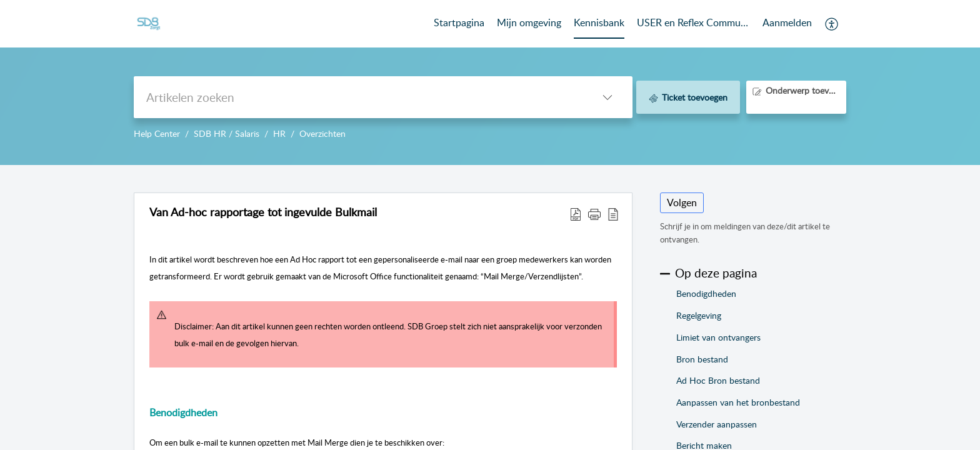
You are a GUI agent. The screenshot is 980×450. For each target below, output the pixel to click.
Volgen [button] (682, 202)
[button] (832, 24)
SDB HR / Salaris (227, 133)
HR (279, 133)
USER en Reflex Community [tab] (693, 22)
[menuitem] (787, 24)
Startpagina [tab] (459, 22)
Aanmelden (787, 22)
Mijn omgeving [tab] (529, 22)
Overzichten (322, 133)
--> (490, 82)
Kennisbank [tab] (599, 22)
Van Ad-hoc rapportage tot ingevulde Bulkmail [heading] (263, 212)
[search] (358, 97)
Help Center (157, 133)
